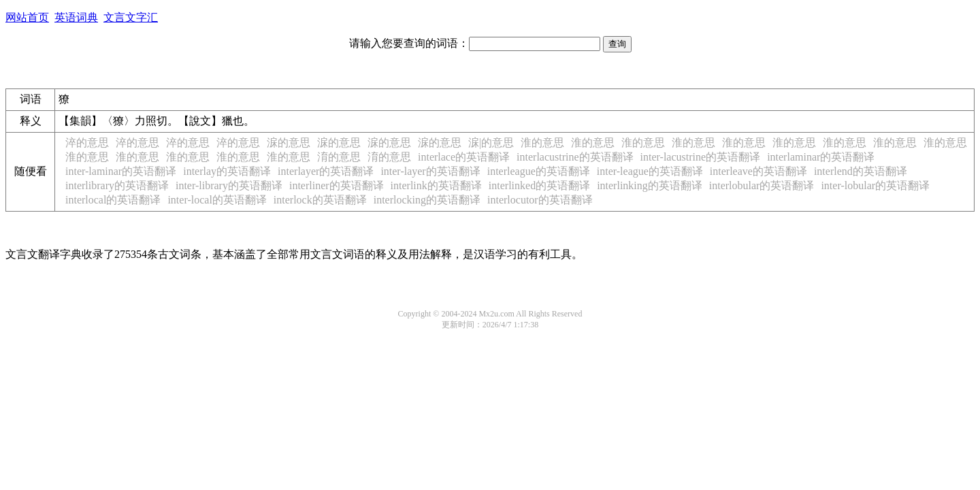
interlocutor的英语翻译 (540, 200)
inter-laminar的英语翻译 (121, 171)
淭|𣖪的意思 (491, 143)
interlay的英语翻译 (227, 171)
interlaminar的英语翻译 (821, 157)
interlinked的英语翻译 (539, 185)
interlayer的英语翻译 (326, 171)
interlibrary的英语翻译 (117, 185)
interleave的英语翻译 (758, 171)
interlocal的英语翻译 (113, 200)
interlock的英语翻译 (320, 200)
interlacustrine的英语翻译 (575, 157)
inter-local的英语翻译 (217, 200)
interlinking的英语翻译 (650, 185)
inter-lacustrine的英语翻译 (701, 157)
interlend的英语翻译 (861, 171)
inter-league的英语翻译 (650, 171)
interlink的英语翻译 (436, 185)
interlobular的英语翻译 (762, 185)
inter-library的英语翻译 (229, 185)
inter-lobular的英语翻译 (875, 185)
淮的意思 (542, 143)
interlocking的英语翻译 (427, 200)
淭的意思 (289, 143)
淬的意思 (87, 143)
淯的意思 (339, 157)
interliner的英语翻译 (337, 185)
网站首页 (27, 17)
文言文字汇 (131, 17)
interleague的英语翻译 (539, 171)
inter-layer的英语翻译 (430, 171)
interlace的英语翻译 (464, 157)
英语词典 (76, 17)
